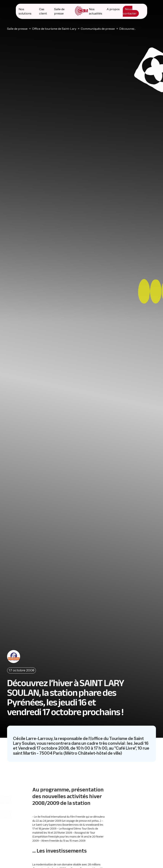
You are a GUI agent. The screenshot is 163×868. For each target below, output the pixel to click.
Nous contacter (130, 11)
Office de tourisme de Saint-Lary (54, 28)
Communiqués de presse (98, 28)
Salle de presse (17, 28)
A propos (113, 9)
